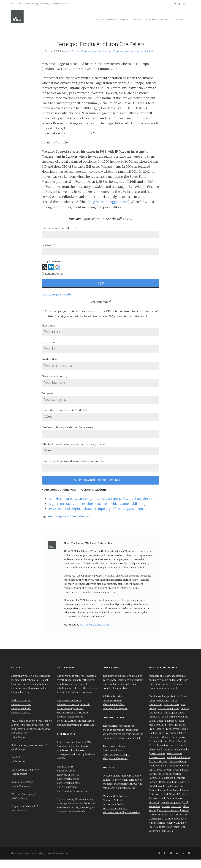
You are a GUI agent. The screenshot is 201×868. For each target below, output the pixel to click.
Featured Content (112, 709)
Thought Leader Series (115, 767)
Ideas (153, 51)
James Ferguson (177, 733)
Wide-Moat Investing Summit (73, 713)
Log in (100, 285)
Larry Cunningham (168, 717)
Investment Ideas (112, 759)
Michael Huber (168, 750)
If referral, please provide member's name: (68, 433)
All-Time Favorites (113, 705)
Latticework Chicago (68, 791)
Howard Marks (157, 766)
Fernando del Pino (178, 725)
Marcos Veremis (174, 823)
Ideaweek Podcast (113, 809)
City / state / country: (55, 381)
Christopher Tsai (172, 815)
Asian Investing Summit (70, 717)
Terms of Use (62, 862)
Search (180, 20)
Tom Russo (171, 795)
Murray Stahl (158, 807)
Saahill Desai (156, 729)
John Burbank (172, 713)
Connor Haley (170, 746)
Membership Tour (21, 713)
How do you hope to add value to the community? (73, 468)
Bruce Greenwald (167, 741)
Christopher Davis (174, 721)
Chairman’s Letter (21, 709)
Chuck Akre (155, 705)
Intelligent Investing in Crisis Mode (76, 733)
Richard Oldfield (179, 774)
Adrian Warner (157, 831)
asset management (58, 525)
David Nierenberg (159, 774)
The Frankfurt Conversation (72, 800)
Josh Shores (170, 803)
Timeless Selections (114, 755)
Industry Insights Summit (71, 725)
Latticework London (68, 787)
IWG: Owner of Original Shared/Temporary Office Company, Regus (97, 517)
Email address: (50, 363)
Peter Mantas (158, 762)
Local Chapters (65, 775)
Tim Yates (167, 839)
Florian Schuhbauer (169, 799)
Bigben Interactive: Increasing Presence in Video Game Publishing (97, 512)
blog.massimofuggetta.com (109, 202)
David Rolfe (165, 790)
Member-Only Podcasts (116, 805)
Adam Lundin (182, 758)
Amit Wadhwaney (175, 827)
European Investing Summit (97, 51)
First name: (49, 328)
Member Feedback (21, 717)
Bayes (73, 525)
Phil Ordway (156, 778)
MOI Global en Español (115, 717)
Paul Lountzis (165, 758)
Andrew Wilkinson (177, 831)
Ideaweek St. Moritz (68, 783)
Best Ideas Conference (69, 709)
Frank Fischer (156, 737)
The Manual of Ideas (114, 713)
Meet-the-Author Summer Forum (76, 729)
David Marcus (175, 762)
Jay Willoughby (157, 835)
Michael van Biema (169, 819)
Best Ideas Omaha (67, 779)
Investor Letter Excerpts (116, 763)
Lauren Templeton (171, 811)
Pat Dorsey (171, 729)
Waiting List (166, 20)
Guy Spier (184, 803)
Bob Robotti (167, 786)
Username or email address (60, 228)
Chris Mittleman (178, 770)
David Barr (163, 709)
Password (49, 246)
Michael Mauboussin (178, 766)
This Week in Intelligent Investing (121, 821)
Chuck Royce (156, 795)
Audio (67, 51)
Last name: (48, 345)
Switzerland (84, 525)
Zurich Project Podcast (115, 817)
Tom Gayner (173, 737)
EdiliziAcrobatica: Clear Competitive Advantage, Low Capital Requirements (103, 507)
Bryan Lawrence (166, 754)
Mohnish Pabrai (173, 778)
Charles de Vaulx (158, 725)
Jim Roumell (180, 790)
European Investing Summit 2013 (132, 51)
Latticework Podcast (114, 813)
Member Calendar (21, 721)
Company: (48, 398)
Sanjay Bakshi (171, 705)
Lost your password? (57, 297)
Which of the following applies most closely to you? (74, 451)
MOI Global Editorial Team (94, 633)
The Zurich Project (67, 795)
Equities (76, 51)
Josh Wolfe (173, 835)
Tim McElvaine (159, 770)
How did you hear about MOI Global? (65, 416)
